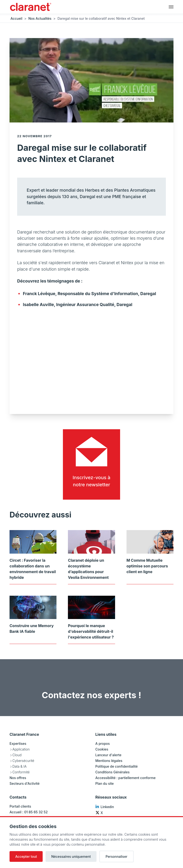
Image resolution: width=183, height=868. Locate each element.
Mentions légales (109, 761)
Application (21, 749)
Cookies (102, 749)
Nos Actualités (40, 18)
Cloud (17, 755)
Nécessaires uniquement (71, 856)
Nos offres (18, 778)
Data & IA (19, 766)
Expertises (18, 744)
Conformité (21, 772)
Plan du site (104, 783)
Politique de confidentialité (117, 766)
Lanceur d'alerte (108, 755)
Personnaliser (117, 856)
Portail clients (20, 806)
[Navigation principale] (171, 7)
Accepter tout (26, 856)
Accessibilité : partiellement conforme (125, 778)
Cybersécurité (23, 761)
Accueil (16, 18)
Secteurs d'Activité (25, 783)
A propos (103, 744)
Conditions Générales (112, 772)
